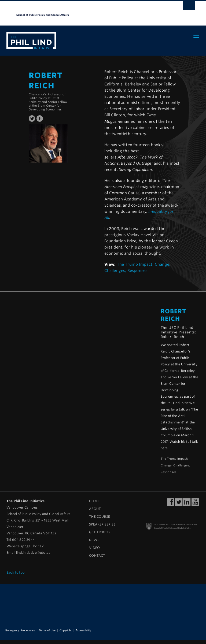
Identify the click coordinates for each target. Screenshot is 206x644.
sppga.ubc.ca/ (32, 546)
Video (94, 548)
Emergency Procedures (20, 630)
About (95, 509)
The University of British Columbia (88, 11)
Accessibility (83, 630)
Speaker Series (102, 524)
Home (94, 501)
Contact (97, 555)
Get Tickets (100, 532)
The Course (100, 517)
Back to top (18, 572)
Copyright (66, 630)
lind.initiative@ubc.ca (33, 553)
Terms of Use (47, 630)
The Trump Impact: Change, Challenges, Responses (175, 465)
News (94, 540)
